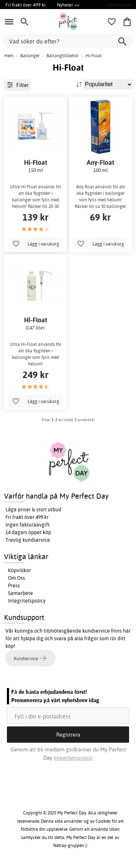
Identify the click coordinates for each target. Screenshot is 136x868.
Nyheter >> (68, 5)
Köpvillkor (19, 570)
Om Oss (17, 578)
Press (14, 586)
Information (119, 5)
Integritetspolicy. (73, 758)
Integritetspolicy (27, 601)
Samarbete (20, 593)
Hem (9, 56)
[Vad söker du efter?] (68, 41)
